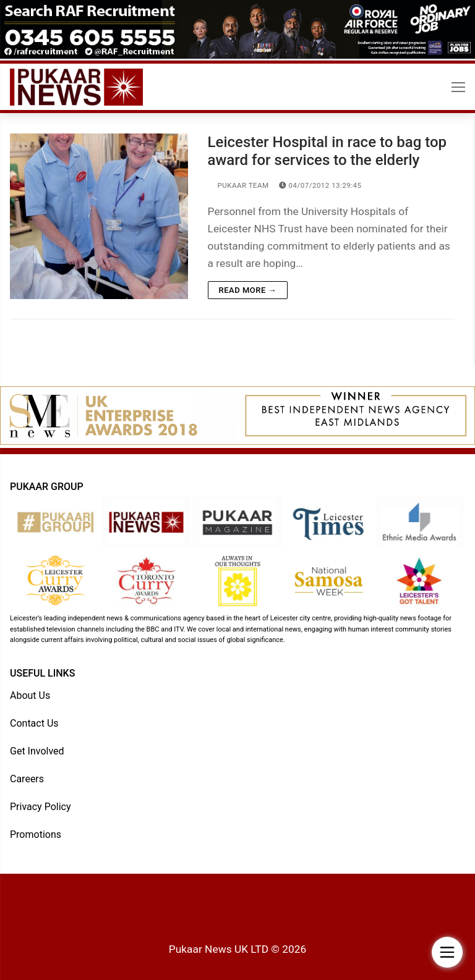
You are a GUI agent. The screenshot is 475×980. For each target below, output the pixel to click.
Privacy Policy (41, 807)
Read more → (248, 290)
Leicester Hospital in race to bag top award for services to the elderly (327, 151)
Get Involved (37, 751)
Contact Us (34, 723)
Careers (27, 779)
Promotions (36, 834)
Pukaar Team (238, 185)
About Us (30, 695)
